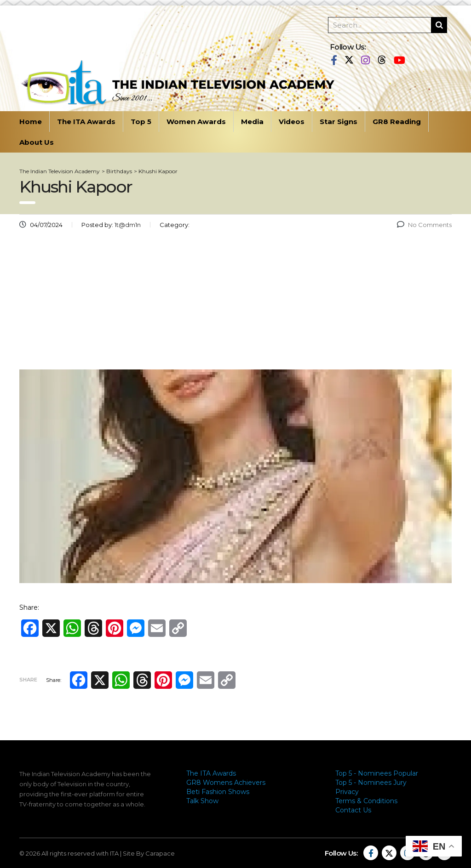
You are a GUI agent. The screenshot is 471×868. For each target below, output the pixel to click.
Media (252, 122)
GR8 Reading (397, 122)
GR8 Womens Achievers (226, 783)
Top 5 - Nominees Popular (377, 773)
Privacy (347, 792)
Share (28, 680)
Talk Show (202, 801)
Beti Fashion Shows (218, 792)
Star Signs (339, 122)
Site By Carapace (149, 853)
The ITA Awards (86, 122)
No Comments (424, 225)
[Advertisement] (235, 303)
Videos (292, 122)
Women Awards (196, 122)
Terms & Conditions (366, 801)
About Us (37, 142)
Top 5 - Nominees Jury (371, 783)
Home (31, 122)
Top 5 (141, 122)
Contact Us (353, 810)
